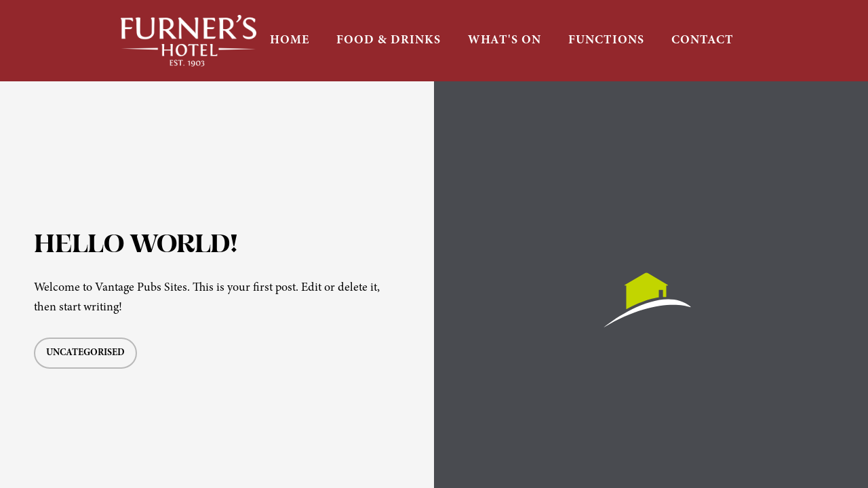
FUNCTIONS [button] (606, 40)
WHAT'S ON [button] (505, 40)
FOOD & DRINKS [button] (389, 40)
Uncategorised (85, 353)
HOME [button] (290, 40)
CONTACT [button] (703, 40)
